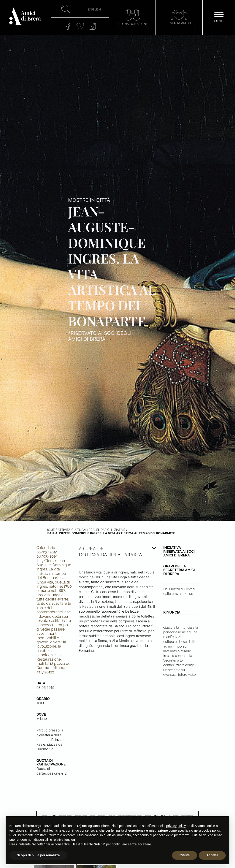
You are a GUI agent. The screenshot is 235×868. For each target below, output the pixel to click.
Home (50, 530)
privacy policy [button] (176, 826)
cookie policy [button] (211, 830)
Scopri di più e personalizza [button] (38, 855)
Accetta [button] (212, 855)
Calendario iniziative (108, 530)
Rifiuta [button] (185, 855)
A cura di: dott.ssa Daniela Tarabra (111, 552)
